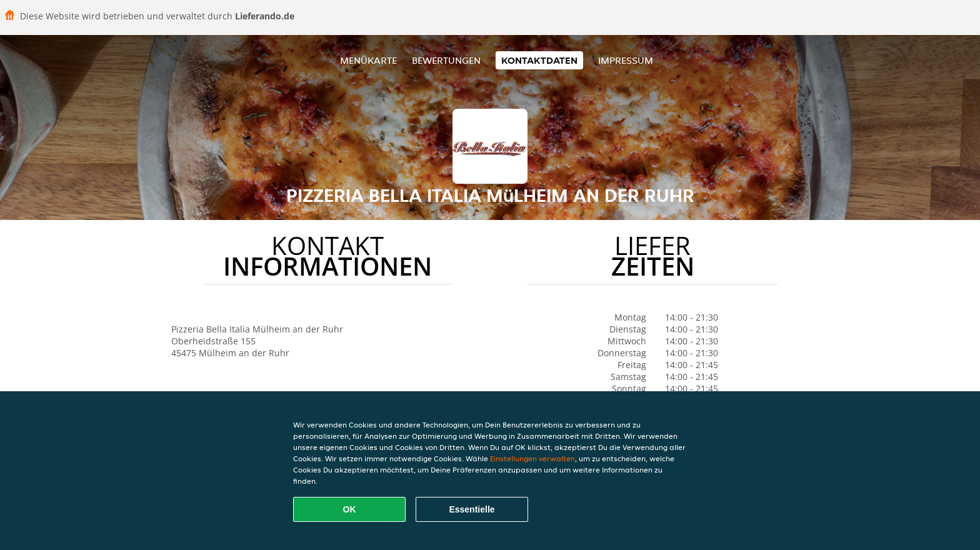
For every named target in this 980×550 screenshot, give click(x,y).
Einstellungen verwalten (532, 458)
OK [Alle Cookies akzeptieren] (350, 509)
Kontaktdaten (539, 60)
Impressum (626, 60)
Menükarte (368, 60)
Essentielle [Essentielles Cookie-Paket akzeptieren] (472, 509)
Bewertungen (446, 60)
